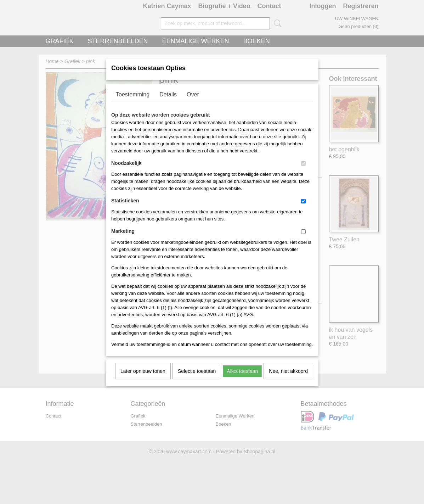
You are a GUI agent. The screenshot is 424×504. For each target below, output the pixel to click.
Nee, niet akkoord (288, 380)
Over (193, 104)
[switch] (303, 173)
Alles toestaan (242, 380)
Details (168, 104)
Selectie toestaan (197, 380)
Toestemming (133, 104)
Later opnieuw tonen (143, 380)
